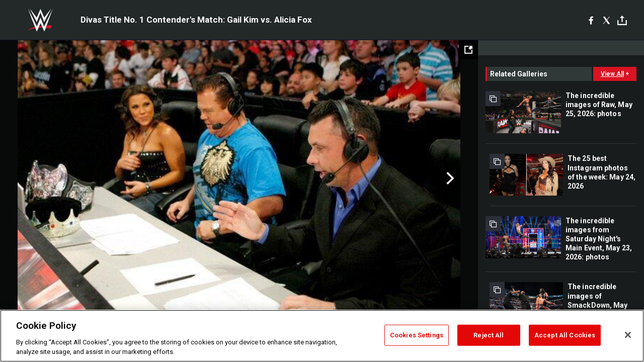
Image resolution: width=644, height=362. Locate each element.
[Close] (628, 335)
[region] (322, 336)
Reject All (489, 335)
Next (449, 178)
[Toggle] (622, 20)
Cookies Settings (417, 335)
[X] (607, 20)
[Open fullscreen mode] (468, 50)
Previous (29, 178)
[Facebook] (591, 20)
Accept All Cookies (565, 335)
